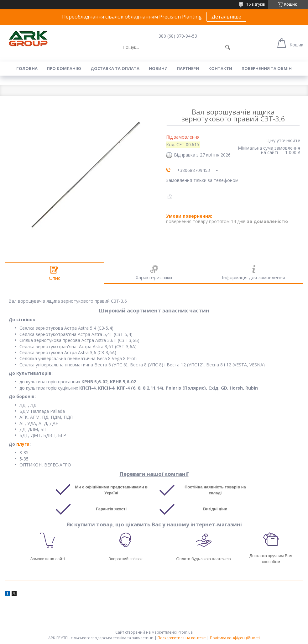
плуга (23, 444)
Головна (27, 68)
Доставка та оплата (115, 68)
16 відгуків (256, 4)
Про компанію (64, 68)
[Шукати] (228, 47)
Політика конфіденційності (235, 638)
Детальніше (226, 17)
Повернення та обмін (267, 68)
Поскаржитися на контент (182, 638)
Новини (158, 68)
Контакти (220, 68)
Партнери (188, 68)
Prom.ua (185, 632)
